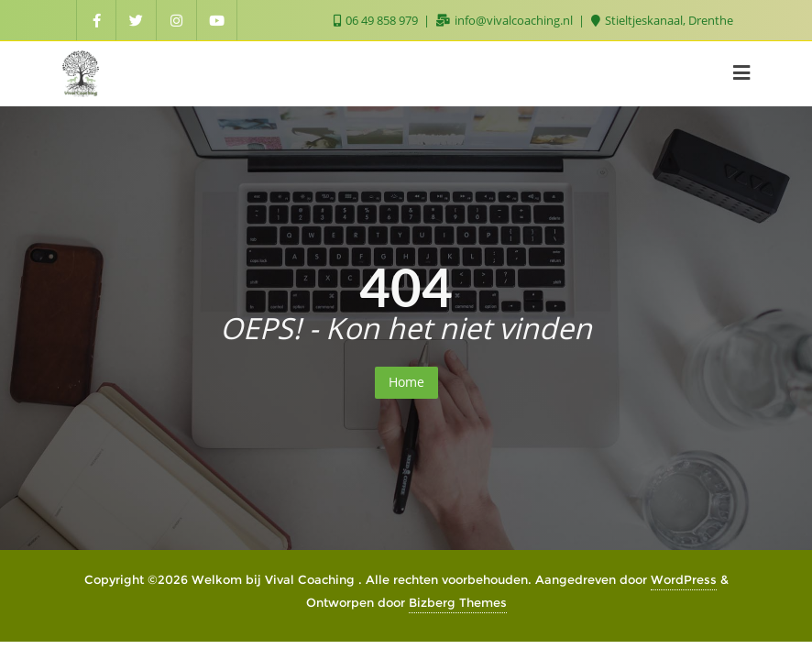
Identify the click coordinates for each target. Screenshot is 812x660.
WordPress (684, 579)
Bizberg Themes (458, 602)
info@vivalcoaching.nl (506, 20)
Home (406, 382)
